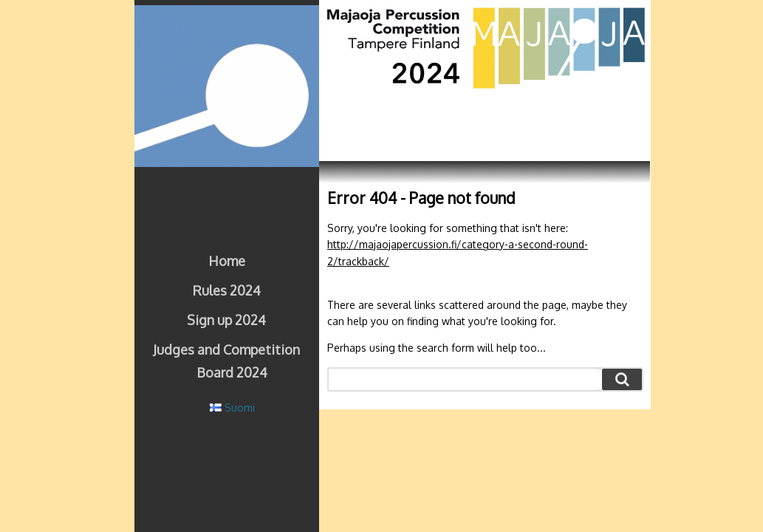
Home (227, 261)
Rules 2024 (227, 290)
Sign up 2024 (226, 320)
